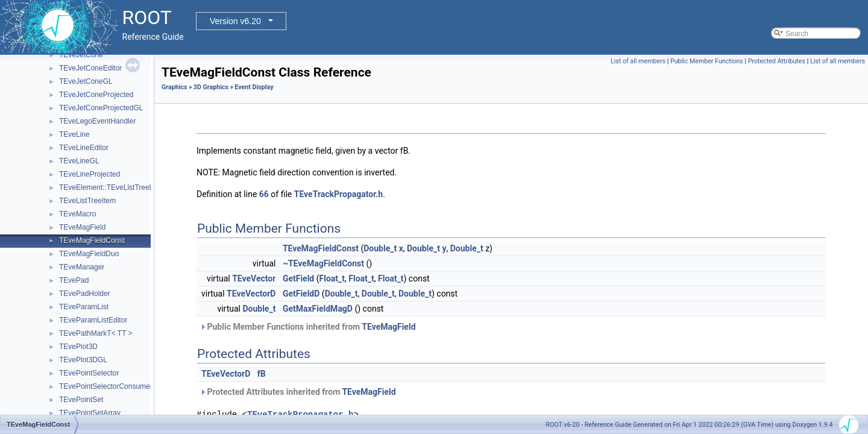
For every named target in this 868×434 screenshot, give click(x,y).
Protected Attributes (777, 61)
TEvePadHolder (85, 294)
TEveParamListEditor (93, 320)
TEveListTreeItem (87, 201)
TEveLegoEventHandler (97, 121)
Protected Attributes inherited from (298, 392)
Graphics (175, 87)
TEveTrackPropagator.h (338, 194)
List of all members (638, 61)
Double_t (380, 248)
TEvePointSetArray (90, 413)
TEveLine (74, 134)
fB (262, 374)
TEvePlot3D (78, 347)
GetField (298, 278)
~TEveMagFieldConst (323, 263)
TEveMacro (77, 214)
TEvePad (74, 280)
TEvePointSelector (89, 373)
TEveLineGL (79, 161)
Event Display (254, 87)
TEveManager (82, 267)
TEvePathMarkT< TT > (96, 333)
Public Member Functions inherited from (308, 327)
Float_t (332, 278)
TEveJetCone (81, 55)
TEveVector (254, 278)
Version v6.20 (235, 21)
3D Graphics (211, 87)
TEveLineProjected (90, 174)
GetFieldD (301, 294)
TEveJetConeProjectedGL (101, 108)
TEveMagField (82, 227)
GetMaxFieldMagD (318, 309)
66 (264, 194)
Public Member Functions (707, 61)
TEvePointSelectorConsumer (106, 386)
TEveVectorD (251, 294)
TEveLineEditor (84, 148)
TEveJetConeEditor (90, 68)
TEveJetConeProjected (96, 95)
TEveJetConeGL (86, 81)
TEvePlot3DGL (83, 360)
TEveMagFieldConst (92, 241)
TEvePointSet (81, 400)
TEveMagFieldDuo (89, 254)
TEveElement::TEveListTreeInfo (110, 187)
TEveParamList (84, 307)
